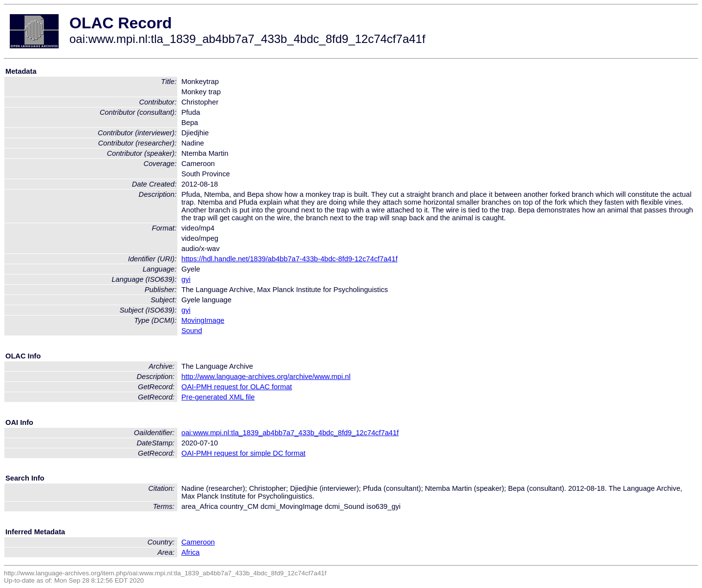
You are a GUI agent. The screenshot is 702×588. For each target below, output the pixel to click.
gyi (186, 279)
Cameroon (198, 542)
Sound (191, 331)
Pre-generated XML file (218, 397)
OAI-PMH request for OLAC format (236, 387)
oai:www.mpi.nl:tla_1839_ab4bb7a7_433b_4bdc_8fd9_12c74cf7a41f (290, 433)
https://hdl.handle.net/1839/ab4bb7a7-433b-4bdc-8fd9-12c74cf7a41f (289, 259)
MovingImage (203, 320)
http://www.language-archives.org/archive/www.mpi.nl (266, 377)
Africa (190, 552)
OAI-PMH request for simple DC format (243, 453)
